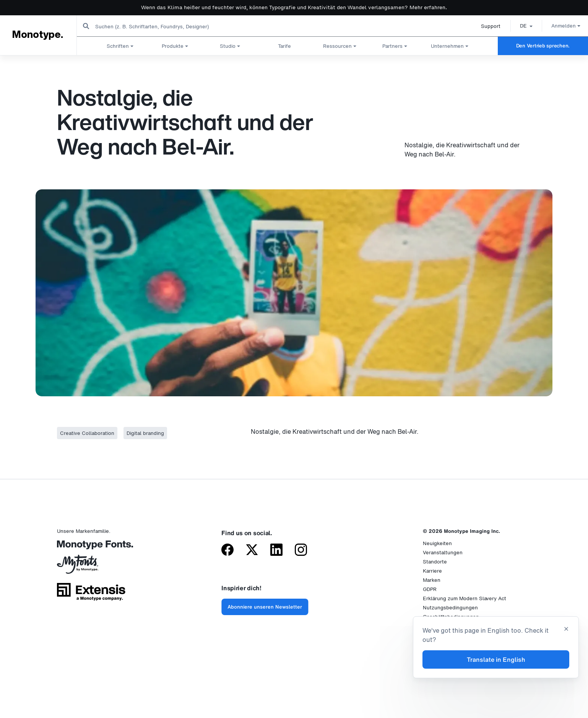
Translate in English (496, 659)
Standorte (435, 562)
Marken (432, 580)
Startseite (15, 63)
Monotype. (37, 35)
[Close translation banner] (566, 630)
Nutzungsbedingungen (450, 608)
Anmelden (560, 26)
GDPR (430, 589)
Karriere (432, 571)
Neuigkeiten (437, 543)
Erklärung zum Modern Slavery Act (465, 598)
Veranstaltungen (443, 553)
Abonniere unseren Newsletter (265, 607)
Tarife (284, 46)
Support (485, 26)
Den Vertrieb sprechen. (543, 46)
